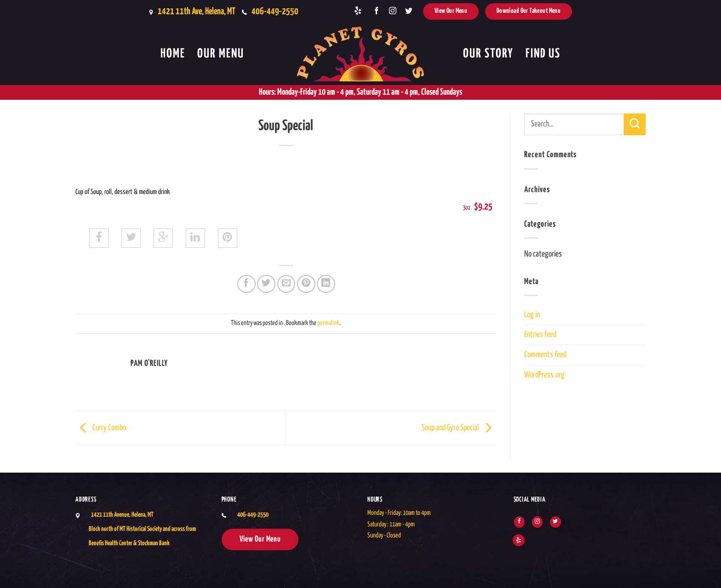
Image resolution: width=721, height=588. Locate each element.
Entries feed (540, 335)
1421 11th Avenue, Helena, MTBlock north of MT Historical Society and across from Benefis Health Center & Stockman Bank (142, 529)
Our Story (488, 54)
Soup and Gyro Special (459, 428)
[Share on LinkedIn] (326, 284)
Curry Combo (101, 428)
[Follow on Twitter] (409, 11)
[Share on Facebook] (246, 284)
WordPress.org (544, 375)
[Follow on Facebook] (377, 11)
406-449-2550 (275, 11)
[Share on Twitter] (266, 284)
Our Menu (221, 54)
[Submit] (635, 124)
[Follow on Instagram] (393, 11)
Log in (532, 315)
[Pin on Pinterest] (306, 284)
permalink (328, 323)
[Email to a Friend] (286, 284)
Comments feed (545, 355)
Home (173, 54)
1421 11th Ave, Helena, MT (197, 11)
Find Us (543, 54)
